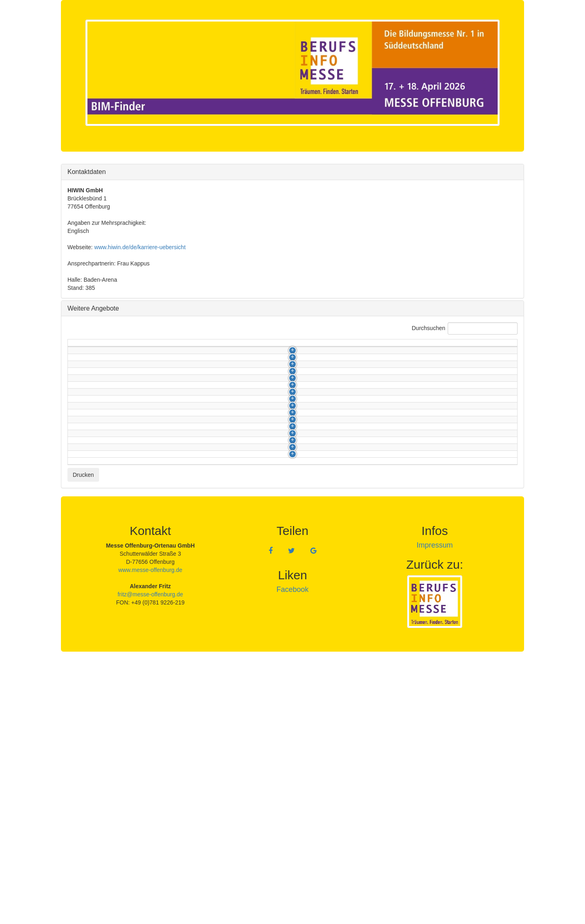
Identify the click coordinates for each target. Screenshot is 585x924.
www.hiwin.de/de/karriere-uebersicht (140, 247)
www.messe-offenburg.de (150, 830)
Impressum (434, 805)
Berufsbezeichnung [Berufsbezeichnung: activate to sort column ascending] (158, 347)
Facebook (292, 850)
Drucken (83, 735)
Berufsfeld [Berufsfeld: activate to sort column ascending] (395, 347)
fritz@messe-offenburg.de (150, 854)
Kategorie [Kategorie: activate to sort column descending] (84, 347)
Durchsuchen (465, 328)
